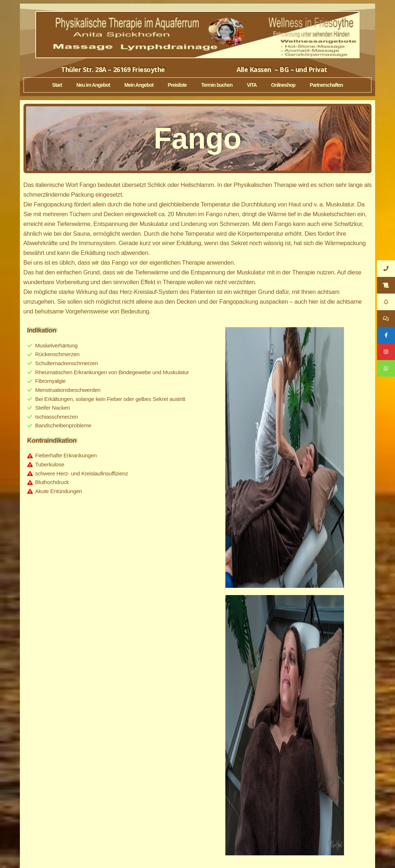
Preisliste (177, 85)
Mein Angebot (139, 85)
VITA (252, 85)
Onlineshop (283, 85)
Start (57, 85)
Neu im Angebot (93, 85)
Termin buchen (217, 85)
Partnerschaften (326, 85)
